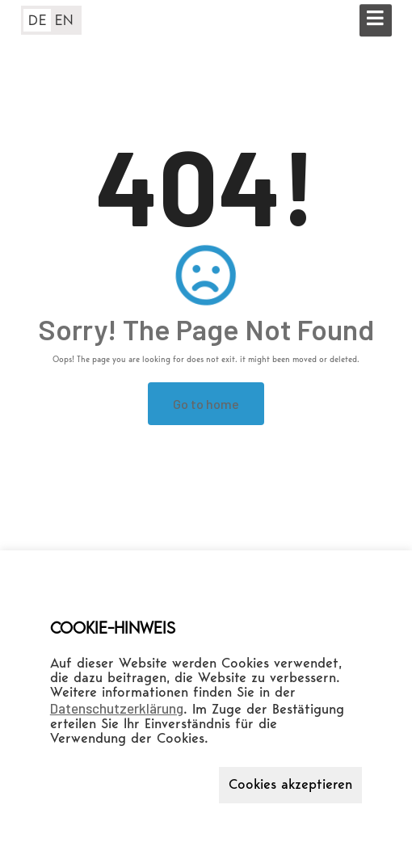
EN (65, 21)
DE (38, 21)
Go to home (206, 404)
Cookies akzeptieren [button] (290, 785)
